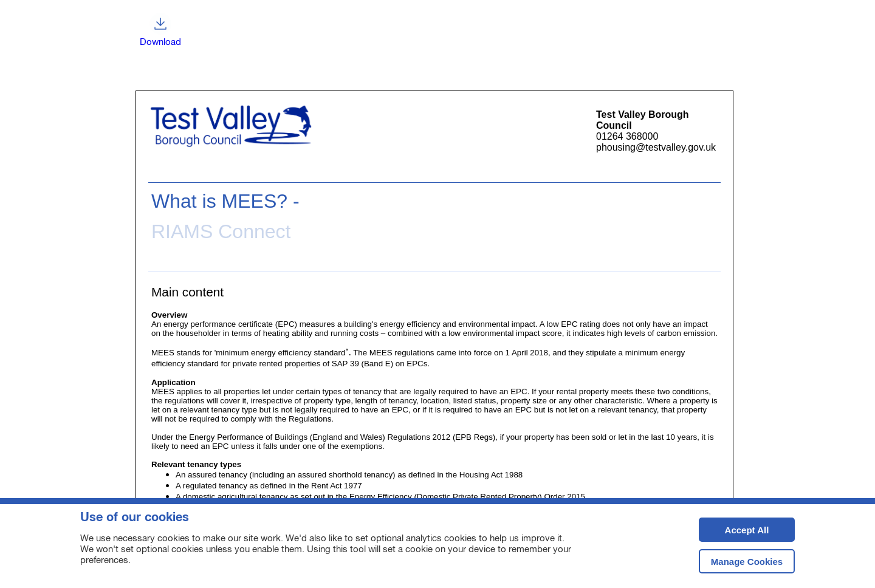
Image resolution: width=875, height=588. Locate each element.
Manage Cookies (747, 562)
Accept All (734, 534)
